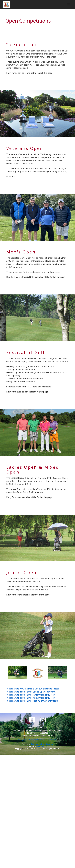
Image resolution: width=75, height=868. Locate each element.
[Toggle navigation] (68, 4)
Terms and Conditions (37, 740)
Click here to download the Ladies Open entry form (31, 692)
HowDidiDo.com (42, 746)
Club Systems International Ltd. (42, 744)
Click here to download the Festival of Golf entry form (33, 701)
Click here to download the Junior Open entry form (31, 695)
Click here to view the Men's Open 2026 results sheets (33, 689)
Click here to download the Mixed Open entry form (31, 698)
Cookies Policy (52, 740)
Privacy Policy (23, 740)
